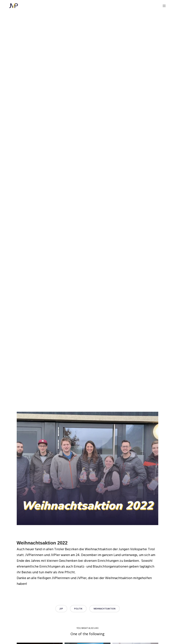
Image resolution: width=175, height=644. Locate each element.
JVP (61, 609)
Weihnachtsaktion (105, 609)
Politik (78, 609)
